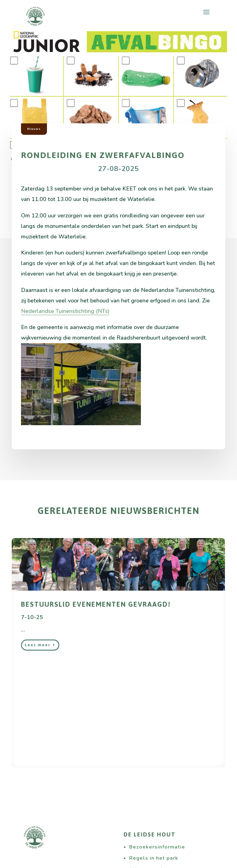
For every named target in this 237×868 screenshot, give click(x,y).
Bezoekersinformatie (157, 739)
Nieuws (34, 129)
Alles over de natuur (157, 762)
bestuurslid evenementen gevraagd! (96, 604)
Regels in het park (154, 750)
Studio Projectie (88, 862)
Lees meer (38, 645)
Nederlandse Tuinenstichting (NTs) (65, 311)
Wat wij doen (47, 815)
